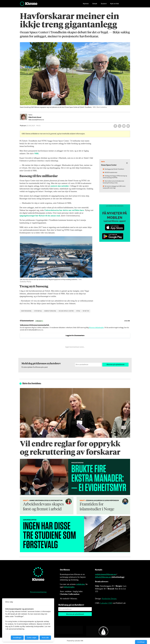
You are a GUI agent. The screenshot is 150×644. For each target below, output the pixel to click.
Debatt (95, 5)
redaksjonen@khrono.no (105, 574)
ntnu (78, 311)
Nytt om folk (115, 5)
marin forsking (50, 311)
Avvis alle (45, 638)
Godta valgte (32, 638)
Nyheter (86, 5)
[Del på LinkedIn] (124, 126)
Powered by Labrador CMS (75, 641)
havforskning (26, 311)
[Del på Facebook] (115, 126)
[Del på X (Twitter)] (120, 126)
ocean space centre (66, 311)
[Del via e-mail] (128, 126)
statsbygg (38, 311)
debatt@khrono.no (103, 577)
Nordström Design (109, 599)
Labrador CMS (106, 603)
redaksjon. (81, 584)
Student (104, 5)
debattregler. (69, 587)
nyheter (86, 311)
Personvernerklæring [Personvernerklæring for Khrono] (38, 592)
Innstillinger (141, 642)
